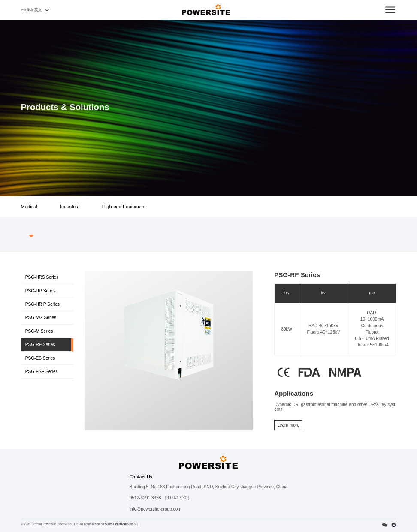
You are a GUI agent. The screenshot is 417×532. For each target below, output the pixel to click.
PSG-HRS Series (42, 277)
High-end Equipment (124, 207)
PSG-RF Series (40, 344)
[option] (169, 334)
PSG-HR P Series (42, 304)
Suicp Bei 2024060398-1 (121, 524)
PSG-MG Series (41, 317)
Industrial (70, 207)
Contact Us (141, 477)
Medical (29, 207)
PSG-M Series (39, 331)
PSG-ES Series (40, 358)
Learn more (288, 425)
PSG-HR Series (41, 291)
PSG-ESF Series (42, 371)
